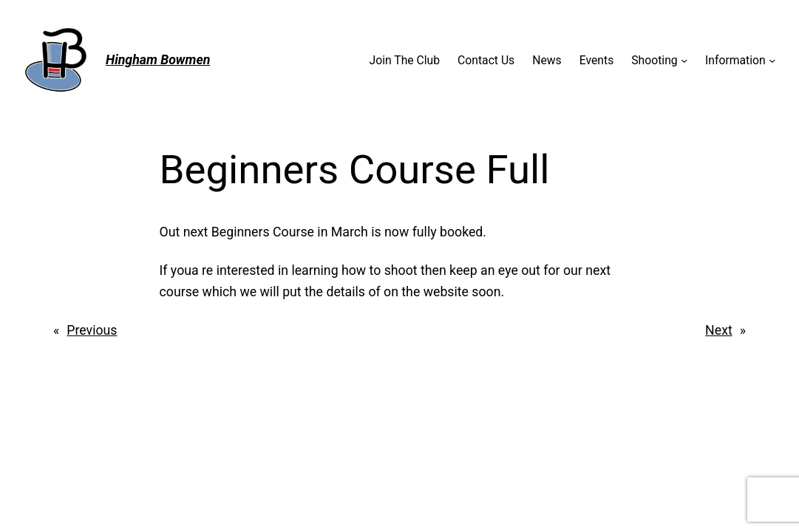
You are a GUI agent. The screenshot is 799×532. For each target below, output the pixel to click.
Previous (92, 330)
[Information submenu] (772, 60)
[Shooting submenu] (684, 60)
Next (719, 330)
